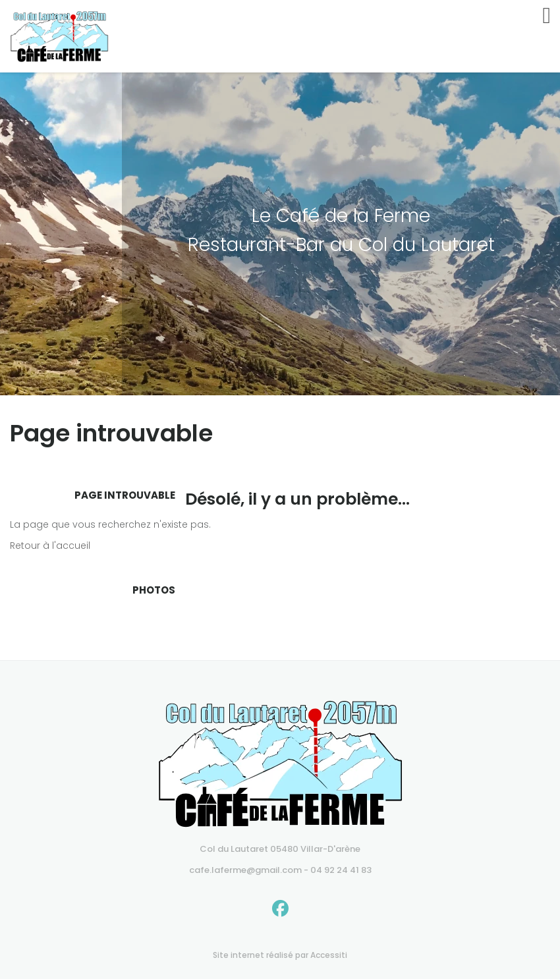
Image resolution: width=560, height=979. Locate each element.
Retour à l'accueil (50, 545)
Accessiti (329, 955)
